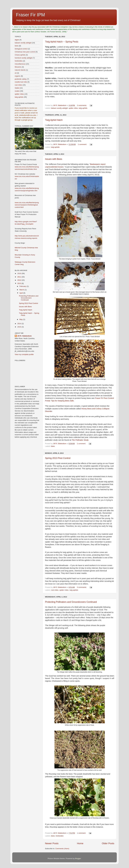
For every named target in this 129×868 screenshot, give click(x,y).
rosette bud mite (21, 82)
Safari (17, 88)
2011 (20, 277)
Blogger (78, 858)
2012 (20, 280)
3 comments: (82, 587)
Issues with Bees (54, 159)
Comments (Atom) (62, 849)
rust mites (55, 590)
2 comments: (82, 105)
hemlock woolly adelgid (23, 58)
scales (17, 91)
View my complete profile (24, 354)
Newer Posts (52, 843)
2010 (20, 273)
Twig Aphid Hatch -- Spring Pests (62, 42)
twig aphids (83, 108)
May (21, 319)
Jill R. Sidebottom (24, 336)
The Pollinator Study (80, 440)
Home (80, 843)
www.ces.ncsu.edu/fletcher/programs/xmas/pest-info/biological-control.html (27, 205)
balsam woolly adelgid (59, 108)
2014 (20, 324)
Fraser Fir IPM (30, 15)
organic (18, 76)
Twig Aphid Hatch (54, 120)
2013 (20, 283)
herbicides (60, 836)
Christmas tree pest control (25, 52)
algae (17, 40)
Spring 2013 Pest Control (58, 458)
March (22, 290)
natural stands (20, 70)
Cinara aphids (20, 55)
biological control (21, 49)
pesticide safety (21, 79)
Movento (18, 67)
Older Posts (108, 843)
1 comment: (83, 144)
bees (53, 446)
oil (16, 73)
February (23, 286)
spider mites (73, 108)
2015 (20, 327)
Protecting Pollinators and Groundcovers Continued (71, 602)
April (21, 293)
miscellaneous (20, 64)
